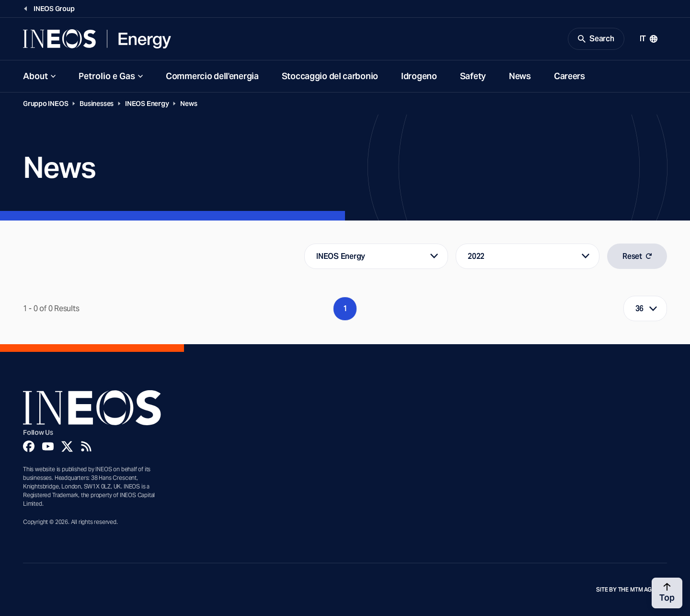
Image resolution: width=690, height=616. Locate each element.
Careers (569, 76)
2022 (476, 256)
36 (640, 308)
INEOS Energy (147, 104)
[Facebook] (29, 446)
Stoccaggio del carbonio (330, 76)
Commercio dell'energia (212, 76)
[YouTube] (48, 446)
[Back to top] (667, 593)
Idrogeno (419, 76)
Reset (637, 256)
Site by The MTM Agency (632, 590)
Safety (473, 76)
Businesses (97, 104)
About (35, 76)
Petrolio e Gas (107, 76)
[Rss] (86, 446)
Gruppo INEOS (46, 104)
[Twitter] (67, 446)
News (520, 76)
